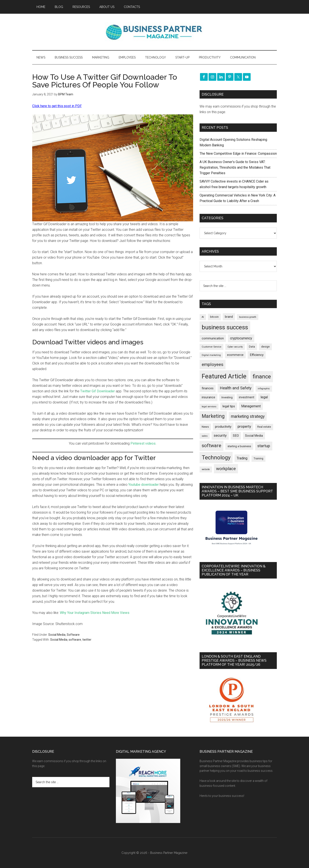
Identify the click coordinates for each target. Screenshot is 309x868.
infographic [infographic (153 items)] (264, 389)
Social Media (57, 635)
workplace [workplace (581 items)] (226, 469)
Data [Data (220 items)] (252, 347)
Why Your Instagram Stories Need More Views (95, 613)
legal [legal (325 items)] (264, 397)
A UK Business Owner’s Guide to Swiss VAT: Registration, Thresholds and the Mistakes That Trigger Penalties (235, 167)
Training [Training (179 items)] (258, 459)
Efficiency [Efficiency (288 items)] (257, 355)
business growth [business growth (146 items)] (248, 317)
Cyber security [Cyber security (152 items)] (235, 347)
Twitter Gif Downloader (98, 391)
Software (73, 635)
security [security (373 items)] (220, 435)
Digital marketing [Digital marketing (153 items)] (211, 355)
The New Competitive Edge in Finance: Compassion (238, 154)
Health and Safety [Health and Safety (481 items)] (236, 388)
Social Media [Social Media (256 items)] (254, 436)
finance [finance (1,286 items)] (262, 376)
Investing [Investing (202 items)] (227, 397)
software (75, 640)
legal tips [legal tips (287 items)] (229, 406)
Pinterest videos (143, 443)
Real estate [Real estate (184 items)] (264, 427)
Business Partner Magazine (154, 32)
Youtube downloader (144, 485)
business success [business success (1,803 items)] (225, 327)
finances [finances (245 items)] (208, 388)
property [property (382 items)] (244, 426)
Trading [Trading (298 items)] (242, 458)
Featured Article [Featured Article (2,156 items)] (224, 376)
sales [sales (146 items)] (205, 436)
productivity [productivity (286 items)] (223, 427)
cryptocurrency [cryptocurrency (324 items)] (241, 338)
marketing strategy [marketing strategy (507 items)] (248, 416)
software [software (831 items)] (211, 446)
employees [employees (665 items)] (213, 364)
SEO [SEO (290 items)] (236, 436)
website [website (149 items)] (206, 469)
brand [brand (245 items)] (229, 317)
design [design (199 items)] (265, 347)
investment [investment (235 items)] (247, 397)
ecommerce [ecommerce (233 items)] (235, 355)
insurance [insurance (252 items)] (208, 397)
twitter (87, 640)
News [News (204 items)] (205, 427)
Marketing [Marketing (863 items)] (213, 416)
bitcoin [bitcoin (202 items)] (214, 317)
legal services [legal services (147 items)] (209, 407)
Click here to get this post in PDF (57, 106)
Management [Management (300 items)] (251, 406)
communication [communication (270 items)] (213, 338)
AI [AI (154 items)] (203, 317)
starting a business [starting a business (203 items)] (239, 446)
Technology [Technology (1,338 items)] (216, 457)
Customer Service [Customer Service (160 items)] (211, 347)
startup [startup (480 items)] (264, 446)
